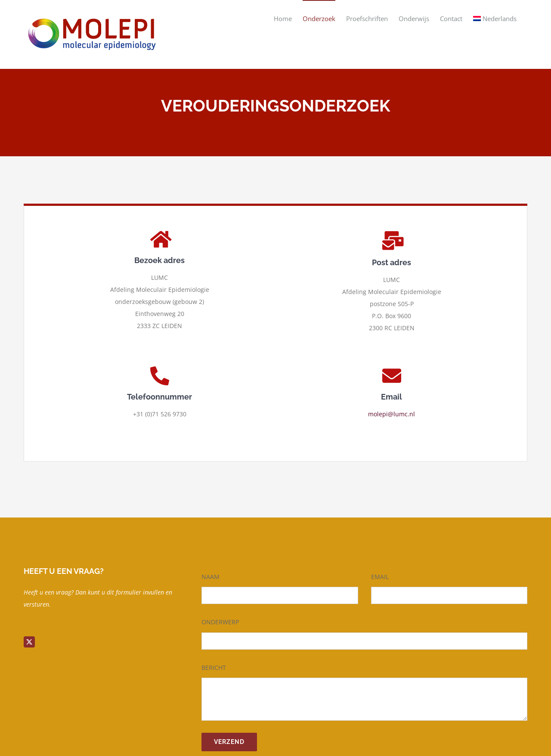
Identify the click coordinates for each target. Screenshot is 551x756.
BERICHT (214, 668)
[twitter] (29, 642)
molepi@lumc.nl (392, 414)
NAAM (210, 577)
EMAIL (380, 577)
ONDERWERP (220, 622)
